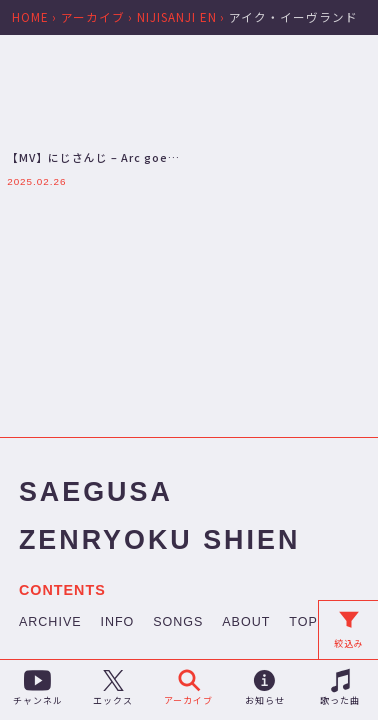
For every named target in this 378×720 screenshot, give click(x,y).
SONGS (178, 622)
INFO (117, 622)
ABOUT (246, 622)
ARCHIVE (50, 622)
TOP (303, 622)
